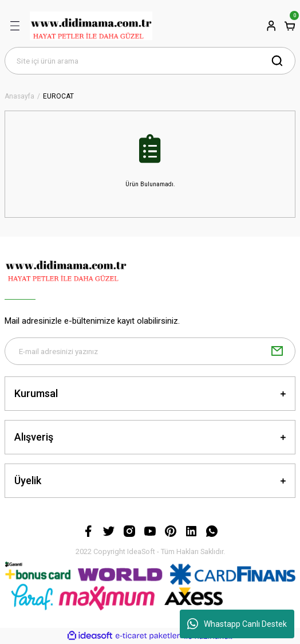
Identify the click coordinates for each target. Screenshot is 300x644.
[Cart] (290, 26)
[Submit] (277, 351)
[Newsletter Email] (150, 351)
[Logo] (91, 26)
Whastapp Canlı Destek (237, 624)
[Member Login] (271, 26)
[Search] (150, 61)
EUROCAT (58, 97)
